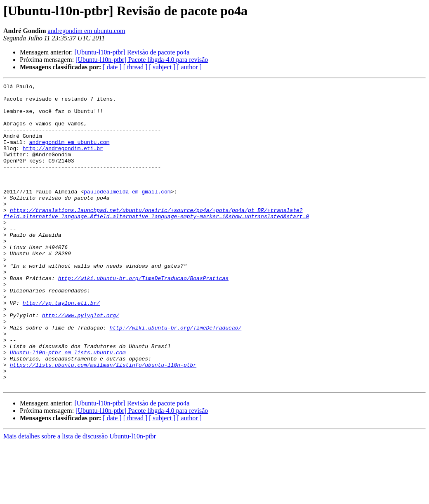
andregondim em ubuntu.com (87, 31)
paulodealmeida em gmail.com (127, 214)
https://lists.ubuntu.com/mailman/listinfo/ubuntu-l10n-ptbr (103, 422)
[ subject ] (162, 67)
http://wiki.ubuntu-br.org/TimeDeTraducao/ (175, 377)
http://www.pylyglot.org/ (81, 362)
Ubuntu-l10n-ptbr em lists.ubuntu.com (68, 407)
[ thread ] (136, 67)
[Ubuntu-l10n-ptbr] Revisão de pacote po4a (132, 52)
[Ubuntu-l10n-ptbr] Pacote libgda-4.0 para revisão (142, 60)
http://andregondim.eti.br (63, 162)
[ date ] (112, 67)
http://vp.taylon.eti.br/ (61, 347)
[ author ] (189, 67)
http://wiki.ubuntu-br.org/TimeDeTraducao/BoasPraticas (143, 318)
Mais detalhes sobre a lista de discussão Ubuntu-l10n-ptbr (80, 497)
